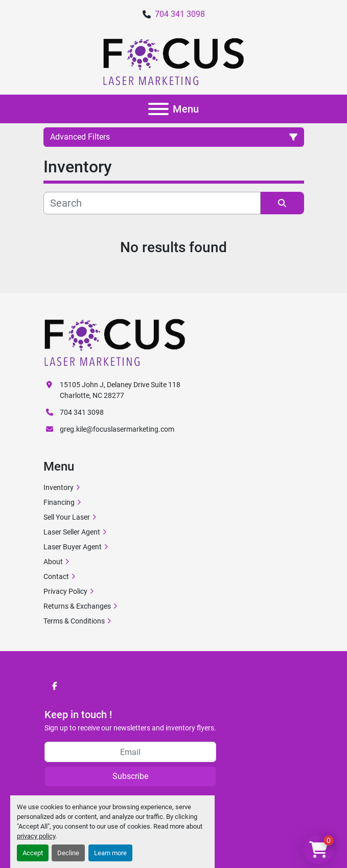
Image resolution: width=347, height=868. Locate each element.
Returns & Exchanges (77, 606)
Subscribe (130, 776)
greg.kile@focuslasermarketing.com (117, 429)
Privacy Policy (65, 591)
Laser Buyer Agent (73, 547)
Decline (68, 853)
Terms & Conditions (74, 621)
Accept (33, 853)
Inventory (59, 487)
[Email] (130, 752)
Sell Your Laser (67, 517)
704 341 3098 (180, 14)
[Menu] (158, 109)
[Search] (152, 203)
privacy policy (36, 836)
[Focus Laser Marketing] (115, 342)
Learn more (110, 853)
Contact (56, 576)
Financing (59, 502)
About (53, 562)
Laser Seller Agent (72, 532)
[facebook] (55, 686)
